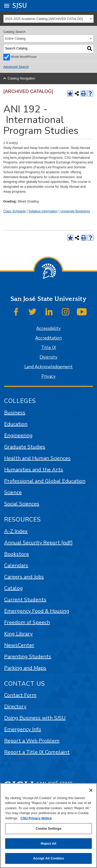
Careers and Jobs (24, 577)
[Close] (91, 790)
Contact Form (20, 695)
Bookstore (17, 554)
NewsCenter (19, 645)
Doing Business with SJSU (35, 718)
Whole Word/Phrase (24, 57)
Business (15, 413)
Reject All (48, 844)
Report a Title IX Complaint (37, 752)
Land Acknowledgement (48, 367)
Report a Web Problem (32, 741)
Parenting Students (28, 657)
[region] (48, 826)
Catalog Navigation (21, 78)
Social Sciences (22, 504)
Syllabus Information (43, 211)
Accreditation (48, 338)
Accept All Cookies (49, 858)
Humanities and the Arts (34, 470)
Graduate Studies (25, 447)
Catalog (13, 588)
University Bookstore (75, 211)
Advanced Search (16, 67)
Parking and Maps (25, 668)
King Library (18, 634)
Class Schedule (15, 211)
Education (16, 424)
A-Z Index (16, 531)
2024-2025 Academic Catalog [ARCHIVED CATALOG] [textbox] (44, 19)
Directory (15, 707)
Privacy (48, 376)
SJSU (20, 5)
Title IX (49, 348)
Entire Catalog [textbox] (15, 39)
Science (13, 492)
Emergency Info (23, 729)
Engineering (18, 435)
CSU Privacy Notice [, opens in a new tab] (36, 818)
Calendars (16, 565)
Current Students (25, 600)
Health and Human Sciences (37, 458)
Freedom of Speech (27, 622)
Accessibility (48, 328)
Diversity (48, 357)
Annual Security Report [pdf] (38, 543)
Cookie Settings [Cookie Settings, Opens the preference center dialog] (48, 829)
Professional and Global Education (45, 481)
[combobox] (49, 19)
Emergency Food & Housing (37, 611)
